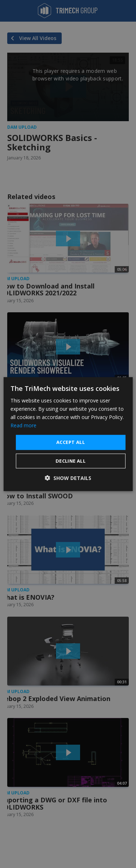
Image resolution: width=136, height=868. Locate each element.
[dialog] (68, 434)
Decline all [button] (71, 461)
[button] (68, 478)
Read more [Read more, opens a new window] (23, 425)
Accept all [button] (71, 442)
